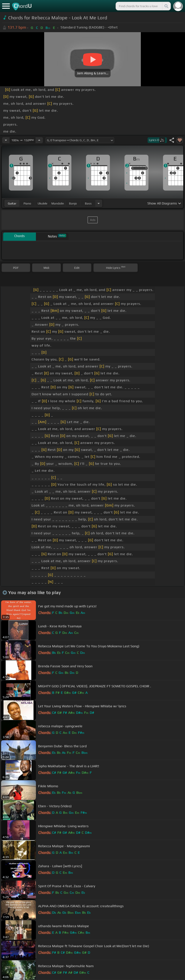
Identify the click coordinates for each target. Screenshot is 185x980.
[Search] (166, 6)
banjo (73, 203)
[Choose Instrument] (99, 203)
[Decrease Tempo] (6, 140)
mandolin (58, 203)
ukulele (42, 203)
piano (27, 203)
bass (88, 203)
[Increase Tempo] (39, 140)
